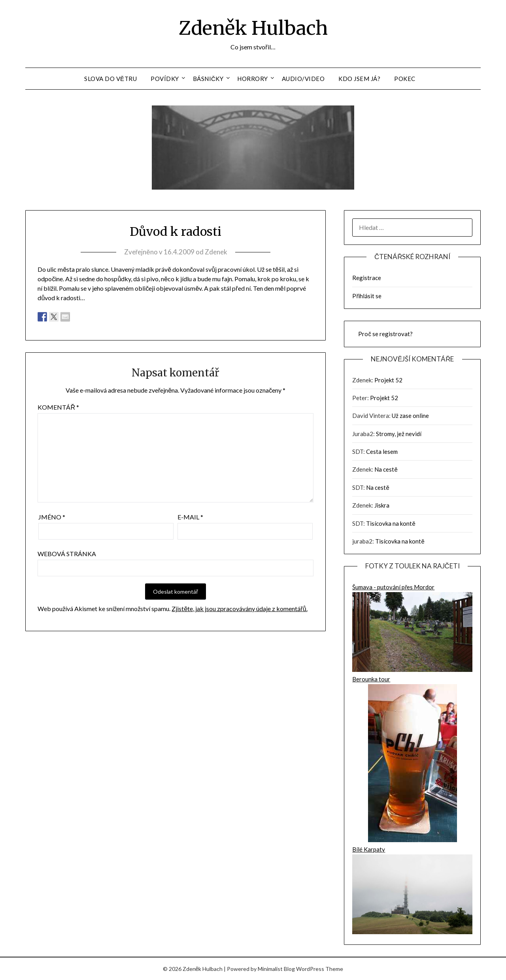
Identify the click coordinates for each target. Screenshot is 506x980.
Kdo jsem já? (359, 79)
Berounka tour (412, 760)
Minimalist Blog (276, 969)
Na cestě (386, 469)
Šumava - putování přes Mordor (412, 629)
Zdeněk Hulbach (253, 28)
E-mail (190, 517)
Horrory (253, 79)
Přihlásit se (367, 296)
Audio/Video (303, 79)
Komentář (58, 407)
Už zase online (410, 416)
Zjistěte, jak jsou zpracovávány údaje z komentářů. (239, 609)
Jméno (52, 517)
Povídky (165, 79)
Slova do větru (110, 79)
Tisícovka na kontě (391, 523)
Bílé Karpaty (412, 891)
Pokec (405, 79)
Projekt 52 (388, 380)
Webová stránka (67, 554)
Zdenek (216, 252)
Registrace (367, 278)
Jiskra (382, 505)
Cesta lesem (382, 451)
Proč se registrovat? (385, 334)
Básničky (208, 79)
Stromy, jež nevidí (399, 434)
